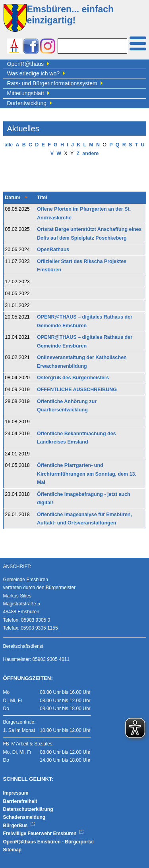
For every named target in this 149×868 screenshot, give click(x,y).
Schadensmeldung (24, 817)
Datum (13, 198)
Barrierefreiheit (20, 801)
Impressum (16, 793)
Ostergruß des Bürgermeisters (73, 378)
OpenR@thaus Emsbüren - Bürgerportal (48, 842)
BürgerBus (19, 826)
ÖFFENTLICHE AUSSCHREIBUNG (77, 390)
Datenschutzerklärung (28, 809)
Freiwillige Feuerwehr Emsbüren (44, 833)
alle (9, 145)
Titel (42, 198)
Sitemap (13, 850)
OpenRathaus (53, 250)
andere (90, 154)
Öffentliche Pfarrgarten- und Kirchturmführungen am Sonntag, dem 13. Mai (87, 474)
